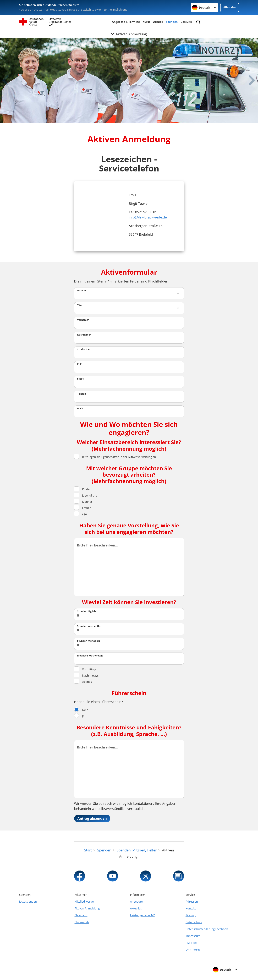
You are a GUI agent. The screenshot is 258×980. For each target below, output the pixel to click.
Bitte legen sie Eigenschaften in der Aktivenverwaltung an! (115, 457)
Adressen (192, 902)
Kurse (146, 22)
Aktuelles (136, 908)
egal (81, 514)
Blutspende (82, 922)
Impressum (193, 936)
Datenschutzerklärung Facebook (207, 929)
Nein (81, 710)
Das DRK (186, 22)
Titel (80, 305)
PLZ (79, 364)
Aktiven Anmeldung (87, 908)
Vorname (83, 320)
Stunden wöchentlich (90, 626)
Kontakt (191, 908)
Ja (79, 716)
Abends (83, 682)
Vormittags (85, 669)
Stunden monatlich (89, 641)
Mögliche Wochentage (90, 656)
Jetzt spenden (28, 902)
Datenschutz (194, 922)
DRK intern (193, 950)
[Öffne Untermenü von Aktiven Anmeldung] (129, 33)
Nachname (84, 335)
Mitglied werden (85, 902)
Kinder (82, 489)
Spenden (172, 22)
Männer (83, 502)
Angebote (136, 902)
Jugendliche (86, 495)
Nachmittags (86, 675)
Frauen (83, 508)
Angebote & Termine (126, 22)
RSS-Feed (192, 943)
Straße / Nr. (84, 349)
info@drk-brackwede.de (148, 217)
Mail (80, 408)
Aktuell (158, 22)
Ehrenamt (81, 915)
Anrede (81, 290)
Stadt (80, 379)
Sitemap (191, 915)
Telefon (82, 394)
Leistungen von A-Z (142, 915)
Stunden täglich (86, 611)
